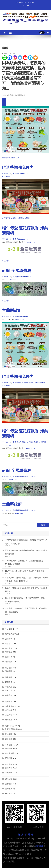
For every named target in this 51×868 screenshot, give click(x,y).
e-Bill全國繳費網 (17, 271)
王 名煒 (15, 174)
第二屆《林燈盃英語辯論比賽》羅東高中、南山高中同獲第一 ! (26, 590)
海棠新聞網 (17, 277)
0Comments (23, 174)
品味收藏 (9, 702)
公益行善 (12, 218)
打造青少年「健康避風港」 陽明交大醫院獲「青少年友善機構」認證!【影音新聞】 (27, 579)
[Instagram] (15, 58)
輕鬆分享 (5, 158)
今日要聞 (5, 218)
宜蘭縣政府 (12, 310)
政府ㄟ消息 (10, 726)
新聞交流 (9, 682)
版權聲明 (9, 639)
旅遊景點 (9, 695)
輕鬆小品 (9, 652)
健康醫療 (9, 779)
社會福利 (19, 218)
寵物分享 (9, 657)
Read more (6, 177)
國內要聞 (9, 677)
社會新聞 (9, 745)
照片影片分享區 (11, 634)
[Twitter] (20, 58)
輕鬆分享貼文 (14, 158)
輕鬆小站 (9, 648)
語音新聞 (9, 784)
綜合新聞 (26, 218)
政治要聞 (9, 734)
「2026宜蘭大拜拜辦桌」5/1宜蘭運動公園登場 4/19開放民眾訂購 (25, 562)
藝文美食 (9, 768)
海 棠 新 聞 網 (25, 835)
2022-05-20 (6, 174)
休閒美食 (9, 773)
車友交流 (9, 690)
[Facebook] (10, 58)
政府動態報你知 (11, 729)
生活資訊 (9, 764)
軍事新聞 (9, 758)
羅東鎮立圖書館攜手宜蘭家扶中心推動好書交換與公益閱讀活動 (26, 552)
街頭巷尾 (9, 710)
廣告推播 (9, 789)
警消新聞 (9, 748)
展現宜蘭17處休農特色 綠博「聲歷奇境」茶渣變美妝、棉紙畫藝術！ (26, 610)
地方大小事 (10, 706)
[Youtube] (25, 58)
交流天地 (9, 687)
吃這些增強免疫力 (18, 167)
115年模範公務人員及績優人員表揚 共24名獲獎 (25, 571)
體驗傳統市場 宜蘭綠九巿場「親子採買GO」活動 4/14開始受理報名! (25, 600)
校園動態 (9, 720)
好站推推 (5, 261)
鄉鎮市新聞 (10, 753)
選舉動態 (9, 739)
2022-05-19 (6, 239)
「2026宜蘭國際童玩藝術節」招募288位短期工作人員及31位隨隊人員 (26, 542)
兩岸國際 (9, 671)
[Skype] (30, 58)
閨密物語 (9, 662)
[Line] (5, 58)
